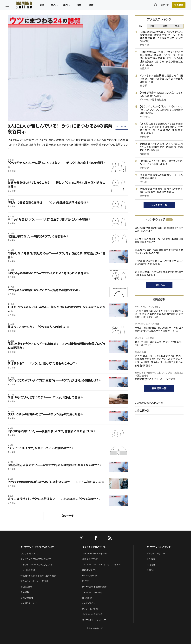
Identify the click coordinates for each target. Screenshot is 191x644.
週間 (165, 26)
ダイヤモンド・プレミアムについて (36, 559)
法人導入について (29, 603)
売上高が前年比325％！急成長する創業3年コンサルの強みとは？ (159, 274)
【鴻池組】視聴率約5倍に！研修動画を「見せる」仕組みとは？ (159, 230)
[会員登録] (177, 6)
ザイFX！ (86, 581)
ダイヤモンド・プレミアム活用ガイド (37, 565)
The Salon (87, 598)
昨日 (153, 26)
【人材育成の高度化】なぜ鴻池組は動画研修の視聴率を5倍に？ (159, 241)
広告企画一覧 (142, 411)
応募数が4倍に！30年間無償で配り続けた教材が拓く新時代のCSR (159, 252)
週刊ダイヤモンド (90, 559)
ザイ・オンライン (89, 576)
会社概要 (151, 559)
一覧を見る (159, 285)
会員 (177, 26)
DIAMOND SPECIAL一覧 (149, 403)
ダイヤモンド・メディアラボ (94, 620)
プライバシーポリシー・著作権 (34, 581)
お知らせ (151, 570)
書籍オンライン (89, 570)
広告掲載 (25, 592)
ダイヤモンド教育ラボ (92, 614)
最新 (141, 26)
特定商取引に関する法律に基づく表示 (38, 576)
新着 (44, 6)
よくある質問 (26, 587)
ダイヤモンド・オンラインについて (37, 547)
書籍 (93, 6)
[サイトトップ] (23, 6)
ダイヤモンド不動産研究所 (94, 587)
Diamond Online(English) (94, 554)
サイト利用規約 (28, 570)
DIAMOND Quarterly (92, 592)
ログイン (163, 6)
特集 (81, 6)
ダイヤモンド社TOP (156, 554)
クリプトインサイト (90, 609)
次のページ (68, 516)
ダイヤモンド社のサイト (94, 547)
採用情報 (151, 565)
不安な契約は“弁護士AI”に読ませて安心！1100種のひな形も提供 (159, 263)
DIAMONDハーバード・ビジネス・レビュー (101, 565)
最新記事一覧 (159, 388)
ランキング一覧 (159, 205)
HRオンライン (88, 603)
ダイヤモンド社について (159, 547)
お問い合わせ (27, 598)
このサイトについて (29, 554)
